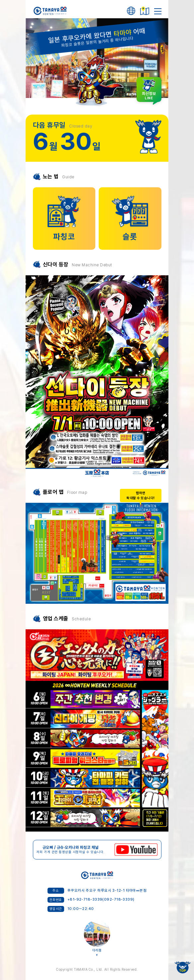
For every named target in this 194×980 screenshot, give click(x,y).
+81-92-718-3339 (85, 899)
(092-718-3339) (118, 899)
